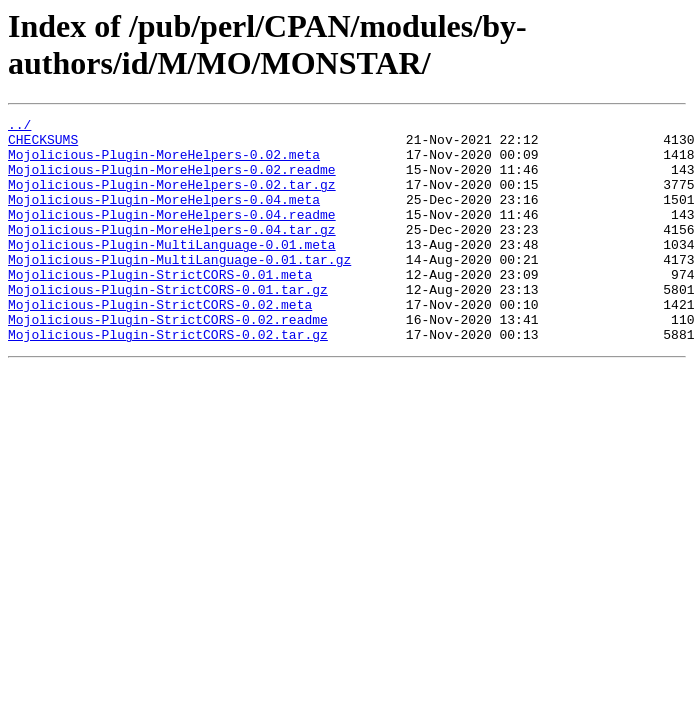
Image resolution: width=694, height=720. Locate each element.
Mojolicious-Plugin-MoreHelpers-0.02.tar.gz (172, 199)
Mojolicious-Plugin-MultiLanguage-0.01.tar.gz (179, 289)
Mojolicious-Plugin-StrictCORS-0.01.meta (160, 307)
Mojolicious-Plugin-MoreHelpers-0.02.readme (172, 181)
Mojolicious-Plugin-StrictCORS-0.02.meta (160, 343)
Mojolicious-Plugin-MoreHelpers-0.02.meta (164, 163)
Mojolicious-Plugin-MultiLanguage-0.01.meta (172, 271)
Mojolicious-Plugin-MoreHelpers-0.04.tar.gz (172, 253)
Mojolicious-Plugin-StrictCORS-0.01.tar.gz (168, 325)
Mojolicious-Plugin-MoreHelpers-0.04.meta (164, 217)
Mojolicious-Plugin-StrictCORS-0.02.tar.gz (168, 379)
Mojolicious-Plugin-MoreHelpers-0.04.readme (172, 235)
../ (19, 127)
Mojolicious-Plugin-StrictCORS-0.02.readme (168, 361)
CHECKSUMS (43, 145)
